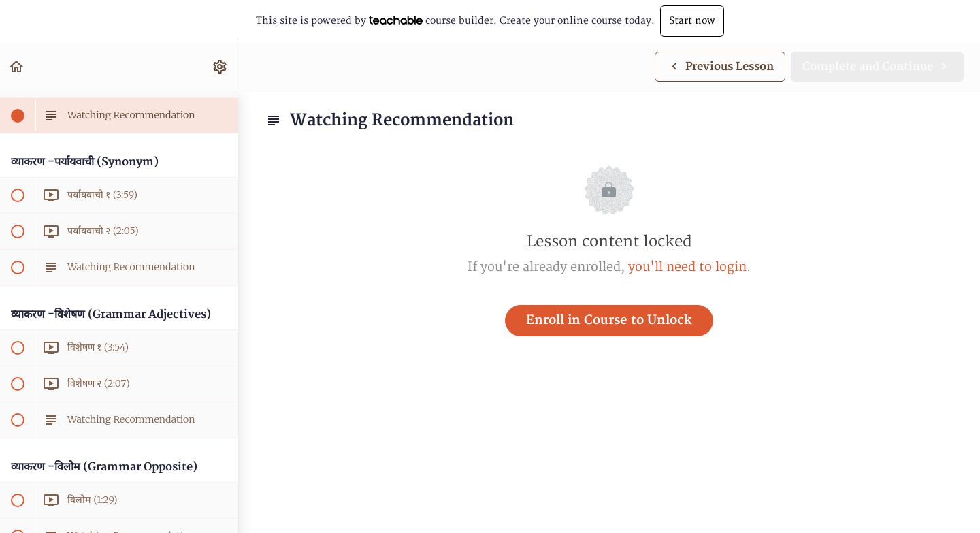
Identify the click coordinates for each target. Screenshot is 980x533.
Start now (692, 21)
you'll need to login (687, 267)
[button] (17, 66)
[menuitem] (220, 66)
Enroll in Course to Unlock (609, 320)
